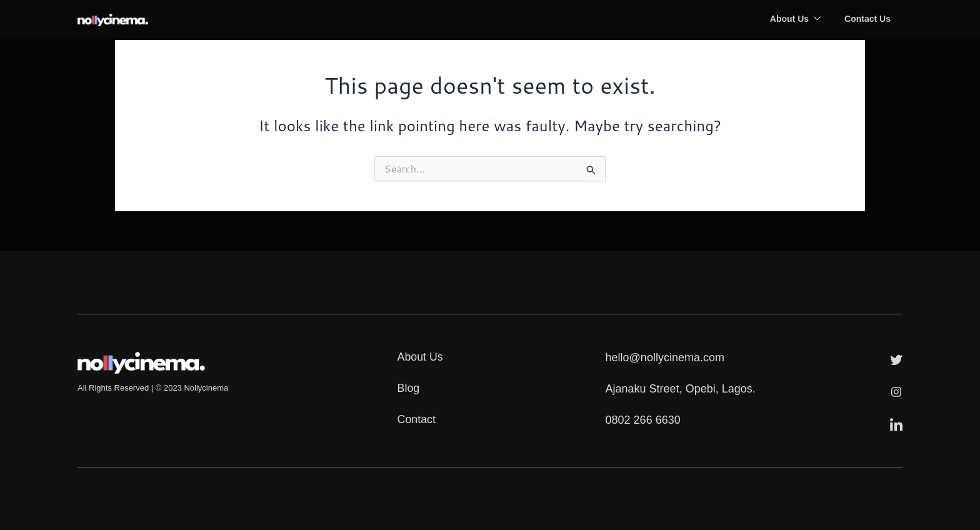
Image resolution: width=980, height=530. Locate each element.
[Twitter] (896, 358)
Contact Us (867, 19)
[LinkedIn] (896, 423)
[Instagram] (896, 391)
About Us (793, 19)
